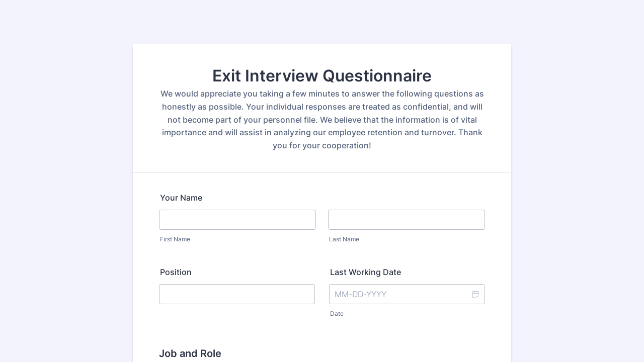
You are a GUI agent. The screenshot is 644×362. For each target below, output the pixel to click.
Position (176, 272)
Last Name (344, 239)
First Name (175, 239)
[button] (475, 294)
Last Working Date (366, 272)
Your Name (181, 198)
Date (337, 313)
